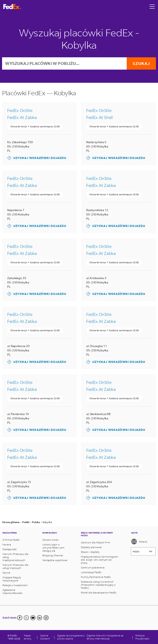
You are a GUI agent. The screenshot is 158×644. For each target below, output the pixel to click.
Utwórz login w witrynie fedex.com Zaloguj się (53, 548)
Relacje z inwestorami (15, 585)
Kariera (7, 545)
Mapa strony (28, 637)
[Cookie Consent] (46, 637)
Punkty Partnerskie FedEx (96, 577)
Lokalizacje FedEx (91, 572)
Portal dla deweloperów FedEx (99, 593)
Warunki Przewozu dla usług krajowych (15, 566)
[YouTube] (33, 618)
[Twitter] (26, 618)
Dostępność (9, 549)
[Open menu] (152, 7)
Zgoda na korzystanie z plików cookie (71, 637)
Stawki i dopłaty (90, 552)
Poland (139, 542)
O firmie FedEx (11, 540)
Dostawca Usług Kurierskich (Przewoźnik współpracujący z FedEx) (98, 585)
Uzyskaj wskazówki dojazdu (37, 158)
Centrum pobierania (93, 568)
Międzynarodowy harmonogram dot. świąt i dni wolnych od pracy (100, 560)
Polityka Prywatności (142, 637)
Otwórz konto (50, 540)
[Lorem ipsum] (143, 551)
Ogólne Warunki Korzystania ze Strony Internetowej (105, 637)
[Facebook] (20, 618)
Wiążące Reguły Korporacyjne (12, 579)
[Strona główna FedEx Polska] (12, 7)
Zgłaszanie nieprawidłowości (13, 591)
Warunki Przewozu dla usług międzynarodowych (15, 557)
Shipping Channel (53, 555)
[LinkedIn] (39, 618)
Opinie (6, 573)
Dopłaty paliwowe (91, 547)
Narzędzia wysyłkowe (55, 560)
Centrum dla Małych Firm (96, 542)
